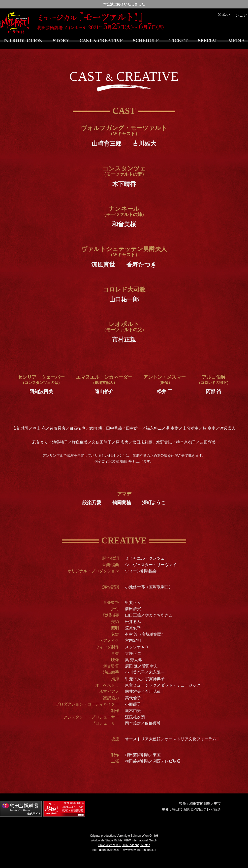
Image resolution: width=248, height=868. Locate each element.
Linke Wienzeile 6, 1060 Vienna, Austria (124, 845)
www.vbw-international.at (140, 850)
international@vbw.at (106, 850)
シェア (241, 15)
